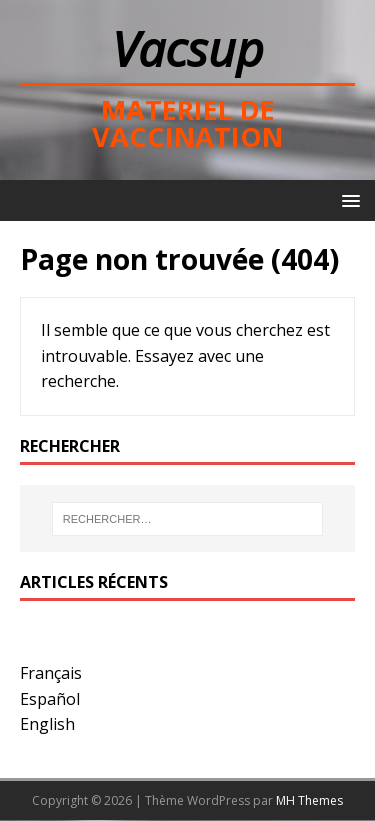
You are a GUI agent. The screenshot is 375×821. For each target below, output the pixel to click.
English (47, 724)
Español (50, 699)
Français (51, 673)
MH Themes (309, 800)
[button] (347, 199)
